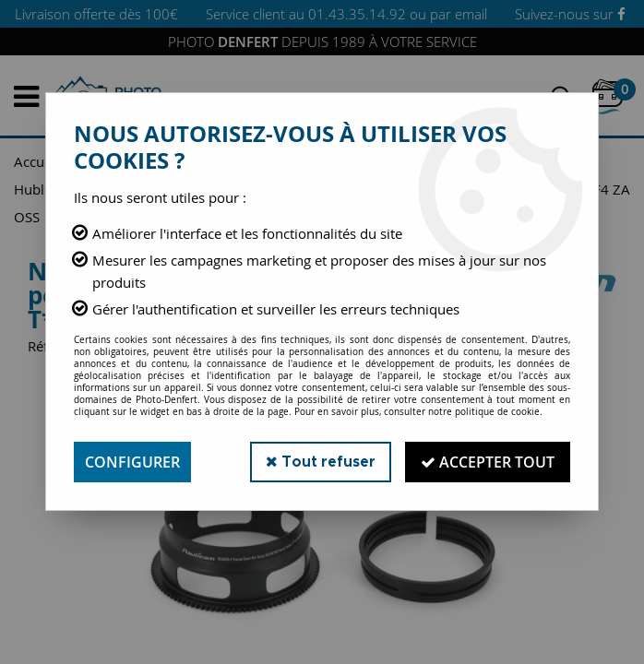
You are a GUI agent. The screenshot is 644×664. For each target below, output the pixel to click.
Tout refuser (321, 462)
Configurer (132, 462)
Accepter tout (488, 462)
